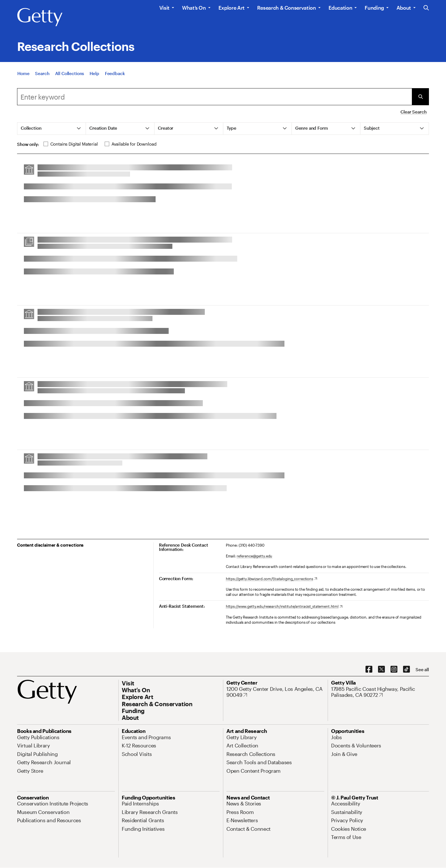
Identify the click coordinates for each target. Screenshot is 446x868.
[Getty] (40, 17)
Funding (374, 8)
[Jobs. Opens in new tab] (336, 737)
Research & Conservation (287, 8)
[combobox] (214, 97)
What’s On (194, 8)
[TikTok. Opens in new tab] (406, 669)
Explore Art (232, 8)
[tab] (52, 129)
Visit (164, 8)
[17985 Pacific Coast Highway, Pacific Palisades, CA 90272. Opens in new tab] (380, 692)
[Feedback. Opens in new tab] (115, 75)
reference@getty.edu (255, 556)
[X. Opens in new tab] (381, 669)
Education (340, 8)
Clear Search (413, 112)
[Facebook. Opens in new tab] (369, 669)
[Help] (94, 75)
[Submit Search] (420, 97)
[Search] (42, 75)
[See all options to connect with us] (422, 670)
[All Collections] (70, 75)
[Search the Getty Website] (426, 8)
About (404, 8)
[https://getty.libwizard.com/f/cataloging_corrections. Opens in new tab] (271, 579)
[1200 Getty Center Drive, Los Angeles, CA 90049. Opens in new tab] (275, 692)
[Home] (23, 75)
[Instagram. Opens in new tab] (394, 669)
